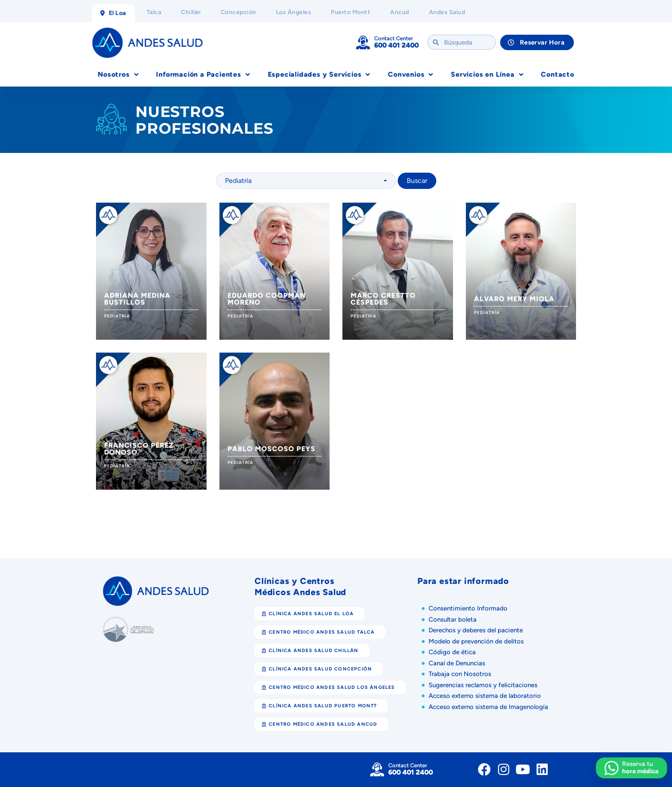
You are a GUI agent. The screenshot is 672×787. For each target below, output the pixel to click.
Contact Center (394, 38)
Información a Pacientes (203, 75)
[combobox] (306, 181)
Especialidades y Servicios (319, 75)
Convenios (411, 75)
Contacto (557, 74)
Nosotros (118, 75)
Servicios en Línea (487, 75)
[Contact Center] (363, 42)
